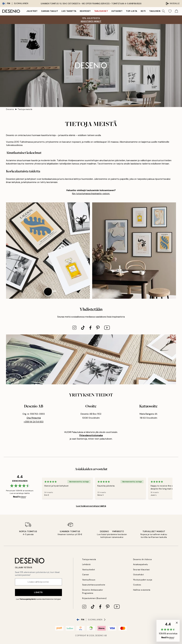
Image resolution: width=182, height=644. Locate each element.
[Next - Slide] (176, 488)
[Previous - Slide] (38, 488)
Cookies (137, 585)
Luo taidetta (69, 11)
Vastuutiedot (89, 570)
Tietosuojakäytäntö (28, 599)
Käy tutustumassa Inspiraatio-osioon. (91, 194)
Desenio (10, 109)
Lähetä (38, 592)
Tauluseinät (156, 11)
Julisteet (32, 11)
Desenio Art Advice (143, 559)
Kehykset (85, 11)
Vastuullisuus (89, 580)
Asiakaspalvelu (141, 564)
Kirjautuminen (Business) (94, 598)
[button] (168, 631)
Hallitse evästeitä (142, 590)
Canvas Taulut (50, 11)
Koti (143, 11)
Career (86, 575)
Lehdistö (86, 564)
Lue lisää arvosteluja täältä (91, 506)
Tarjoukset (101, 11)
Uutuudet (117, 11)
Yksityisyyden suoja (143, 580)
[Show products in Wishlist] (170, 11)
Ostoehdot (138, 575)
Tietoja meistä (25, 109)
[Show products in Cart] (176, 11)
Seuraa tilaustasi (141, 570)
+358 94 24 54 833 (34, 422)
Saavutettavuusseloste (94, 585)
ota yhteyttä (34, 418)
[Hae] (164, 11)
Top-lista (132, 11)
